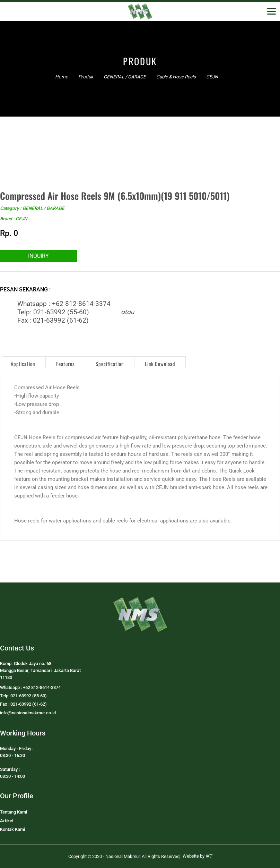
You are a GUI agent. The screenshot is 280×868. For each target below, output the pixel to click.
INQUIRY (38, 256)
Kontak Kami (12, 829)
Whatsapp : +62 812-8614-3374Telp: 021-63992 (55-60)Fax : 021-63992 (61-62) (64, 312)
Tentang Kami (14, 812)
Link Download (160, 364)
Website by (197, 856)
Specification (110, 364)
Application (23, 364)
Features (65, 364)
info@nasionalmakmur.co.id (28, 713)
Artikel (7, 821)
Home (62, 77)
